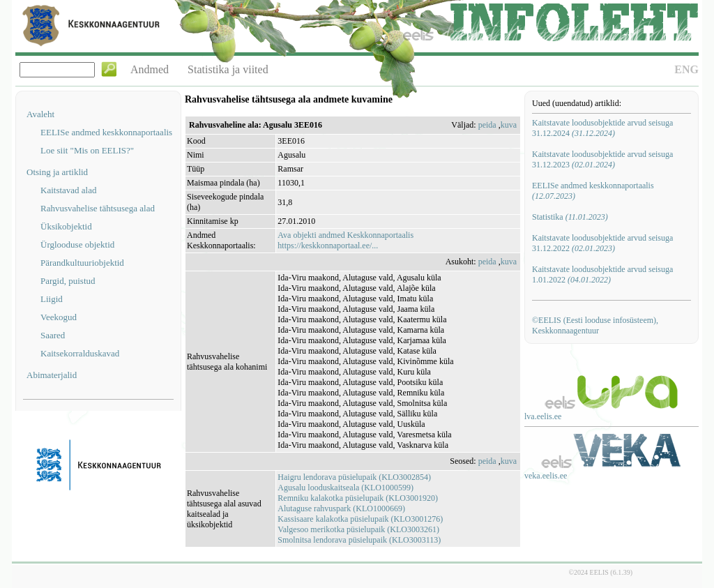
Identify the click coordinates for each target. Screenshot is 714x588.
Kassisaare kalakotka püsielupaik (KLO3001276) (360, 519)
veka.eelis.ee (546, 476)
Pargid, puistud (68, 281)
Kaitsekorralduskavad (80, 353)
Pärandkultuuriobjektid (82, 263)
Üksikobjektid (66, 226)
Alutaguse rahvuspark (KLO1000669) (341, 508)
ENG (686, 69)
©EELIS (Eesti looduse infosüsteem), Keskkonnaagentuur (595, 325)
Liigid (52, 299)
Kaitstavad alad (69, 190)
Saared (53, 335)
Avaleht (40, 114)
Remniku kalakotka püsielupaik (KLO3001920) (358, 498)
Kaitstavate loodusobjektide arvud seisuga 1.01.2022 (602, 274)
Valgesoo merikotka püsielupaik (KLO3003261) (358, 529)
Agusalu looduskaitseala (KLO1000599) (345, 488)
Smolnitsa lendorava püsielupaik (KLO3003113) (359, 540)
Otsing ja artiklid (57, 172)
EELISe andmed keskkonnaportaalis (106, 132)
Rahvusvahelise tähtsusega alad (98, 208)
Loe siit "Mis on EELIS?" (87, 150)
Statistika (570, 217)
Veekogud (59, 317)
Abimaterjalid (52, 375)
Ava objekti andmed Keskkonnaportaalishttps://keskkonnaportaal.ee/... (345, 240)
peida (487, 125)
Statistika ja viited (228, 69)
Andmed (150, 69)
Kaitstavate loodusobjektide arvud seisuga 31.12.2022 (602, 243)
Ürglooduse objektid (77, 244)
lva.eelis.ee (543, 416)
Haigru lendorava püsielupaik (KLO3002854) (354, 477)
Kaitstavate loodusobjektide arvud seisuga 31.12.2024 (602, 128)
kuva (509, 125)
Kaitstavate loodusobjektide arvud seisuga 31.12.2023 (602, 159)
